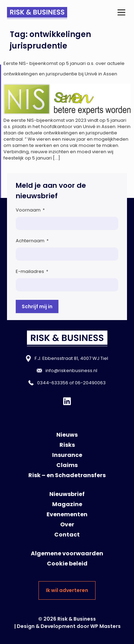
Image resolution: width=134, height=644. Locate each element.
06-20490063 (90, 383)
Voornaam (30, 210)
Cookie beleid (67, 564)
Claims (67, 465)
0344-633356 (53, 383)
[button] (121, 13)
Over (67, 524)
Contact (67, 535)
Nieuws (67, 435)
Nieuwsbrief (67, 494)
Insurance (67, 455)
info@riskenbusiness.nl (71, 371)
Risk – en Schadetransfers (67, 475)
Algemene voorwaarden (67, 553)
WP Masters (105, 626)
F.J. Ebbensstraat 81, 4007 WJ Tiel (71, 358)
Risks (67, 445)
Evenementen (67, 514)
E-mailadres (32, 271)
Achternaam (32, 241)
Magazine (67, 504)
